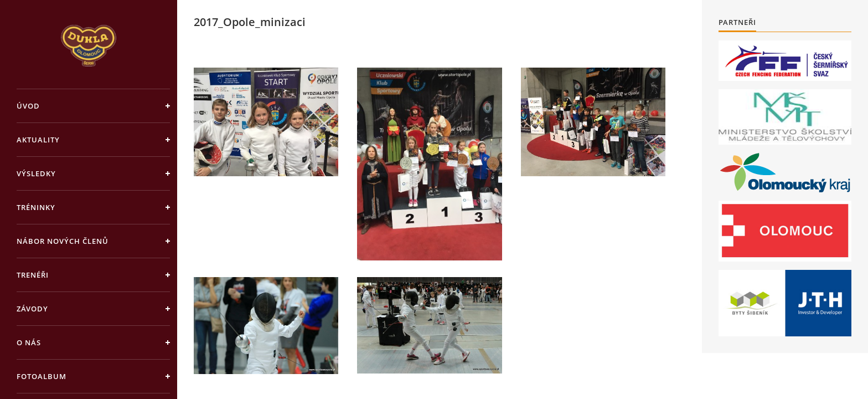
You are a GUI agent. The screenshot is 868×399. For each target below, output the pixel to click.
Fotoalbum (42, 376)
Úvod (28, 106)
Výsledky (36, 173)
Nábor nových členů (63, 241)
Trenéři (33, 275)
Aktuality (38, 140)
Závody (32, 309)
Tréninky (36, 207)
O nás (29, 342)
